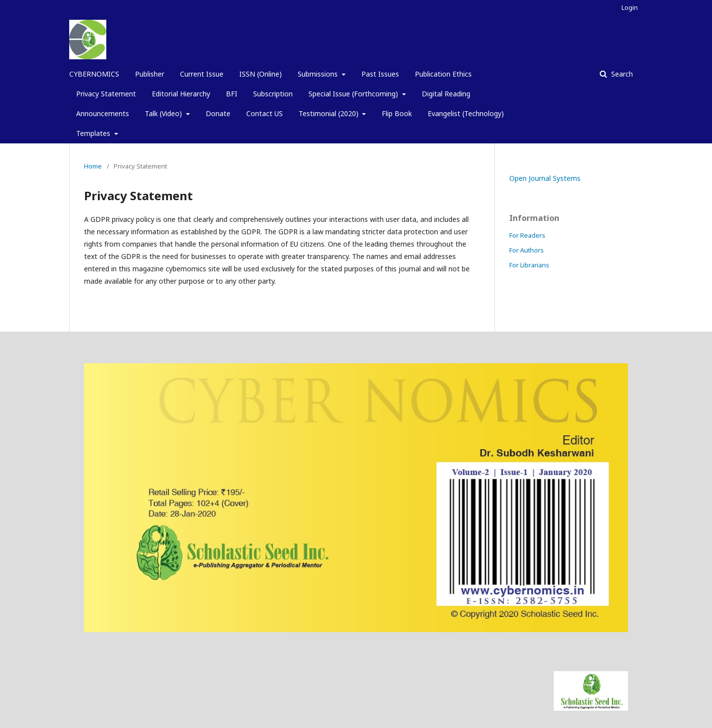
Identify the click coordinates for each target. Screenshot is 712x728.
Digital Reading (446, 94)
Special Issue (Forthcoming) (354, 94)
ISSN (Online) (261, 74)
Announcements (103, 113)
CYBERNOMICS (94, 74)
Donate (218, 113)
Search (621, 74)
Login (630, 7)
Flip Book (397, 113)
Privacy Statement (106, 94)
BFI (232, 94)
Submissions (319, 74)
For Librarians (529, 265)
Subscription (273, 94)
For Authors (527, 250)
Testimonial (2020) (330, 113)
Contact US (265, 113)
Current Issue (202, 74)
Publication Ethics (443, 74)
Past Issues (380, 74)
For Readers (527, 235)
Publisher (150, 74)
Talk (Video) (164, 113)
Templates (94, 133)
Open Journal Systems (545, 178)
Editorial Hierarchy (181, 94)
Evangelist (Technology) (466, 113)
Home (93, 166)
